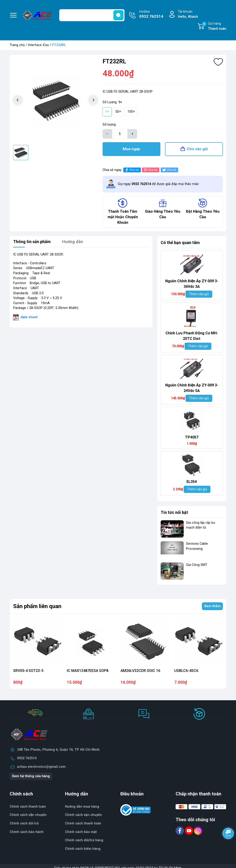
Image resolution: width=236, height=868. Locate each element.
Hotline (151, 15)
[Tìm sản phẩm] (92, 15)
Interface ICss (38, 45)
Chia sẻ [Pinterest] (150, 170)
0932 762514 (27, 758)
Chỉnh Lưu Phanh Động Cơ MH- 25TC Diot (192, 336)
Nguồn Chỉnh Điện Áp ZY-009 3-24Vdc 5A (192, 388)
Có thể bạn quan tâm (180, 243)
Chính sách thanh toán (83, 823)
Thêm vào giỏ (199, 294)
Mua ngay (131, 149)
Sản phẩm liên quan (37, 606)
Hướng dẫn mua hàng (82, 807)
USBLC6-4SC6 (186, 671)
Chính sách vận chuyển (83, 815)
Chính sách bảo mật (81, 832)
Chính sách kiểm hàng (83, 849)
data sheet (29, 317)
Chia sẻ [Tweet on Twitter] (169, 170)
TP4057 (192, 437)
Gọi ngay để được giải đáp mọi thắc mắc (158, 184)
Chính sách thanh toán (28, 807)
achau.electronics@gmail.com (41, 767)
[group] (56, 100)
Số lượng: (109, 125)
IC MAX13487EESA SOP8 (88, 671)
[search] (118, 15)
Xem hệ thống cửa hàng (31, 776)
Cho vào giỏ (197, 149)
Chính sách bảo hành (27, 832)
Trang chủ (17, 45)
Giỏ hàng (214, 26)
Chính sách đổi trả (24, 823)
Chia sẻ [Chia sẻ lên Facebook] (131, 170)
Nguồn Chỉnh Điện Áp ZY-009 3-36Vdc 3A (192, 284)
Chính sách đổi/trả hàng (84, 840)
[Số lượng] (120, 134)
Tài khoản (188, 14)
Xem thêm (212, 606)
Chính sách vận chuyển (28, 815)
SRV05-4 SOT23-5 (28, 671)
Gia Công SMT (197, 565)
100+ (131, 112)
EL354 (192, 482)
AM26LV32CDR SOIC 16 (140, 671)
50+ (118, 112)
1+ (107, 112)
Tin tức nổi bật (174, 512)
